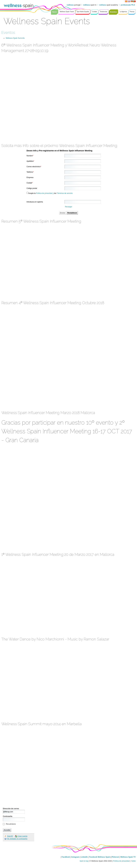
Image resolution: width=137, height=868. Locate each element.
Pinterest (116, 857)
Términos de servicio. (65, 193)
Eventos (8, 32)
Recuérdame (11, 824)
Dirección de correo (11, 809)
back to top (84, 861)
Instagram (75, 857)
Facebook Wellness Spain (100, 857)
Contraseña (8, 816)
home (133, 861)
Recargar (68, 207)
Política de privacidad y (45, 193)
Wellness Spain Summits (15, 38)
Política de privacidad (121, 861)
